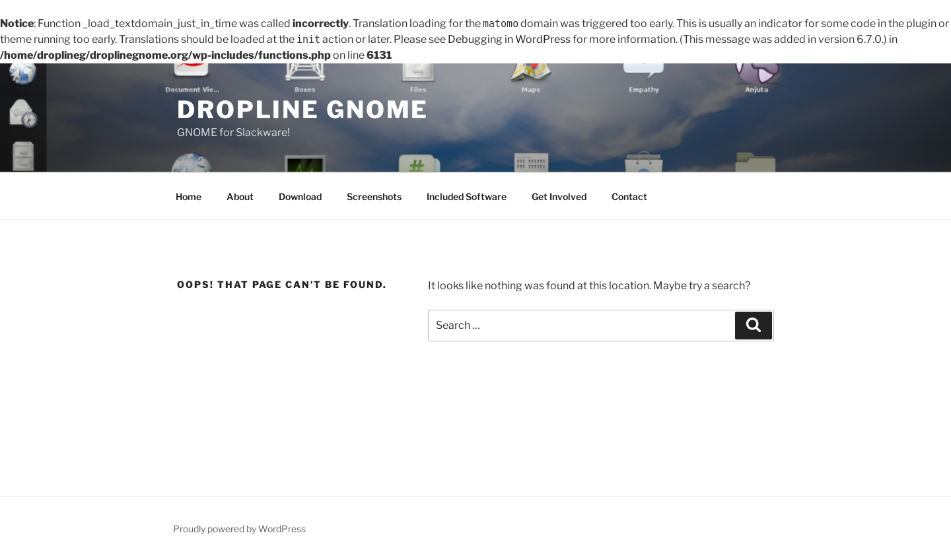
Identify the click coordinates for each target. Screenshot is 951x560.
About (240, 196)
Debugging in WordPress (509, 39)
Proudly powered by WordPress (239, 529)
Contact (629, 196)
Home (189, 196)
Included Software (467, 196)
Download (300, 196)
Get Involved (559, 196)
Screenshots (374, 196)
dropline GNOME (303, 110)
